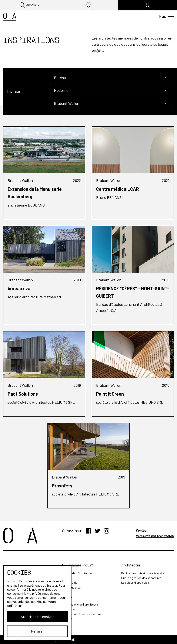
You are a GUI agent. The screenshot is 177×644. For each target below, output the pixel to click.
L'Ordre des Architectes (77, 573)
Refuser (38, 631)
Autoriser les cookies (37, 617)
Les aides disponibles (135, 582)
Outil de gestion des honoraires (141, 578)
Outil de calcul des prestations (82, 614)
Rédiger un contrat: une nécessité (143, 573)
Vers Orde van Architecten (155, 536)
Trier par (13, 91)
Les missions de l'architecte (80, 604)
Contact (142, 530)
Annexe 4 (29, 5)
